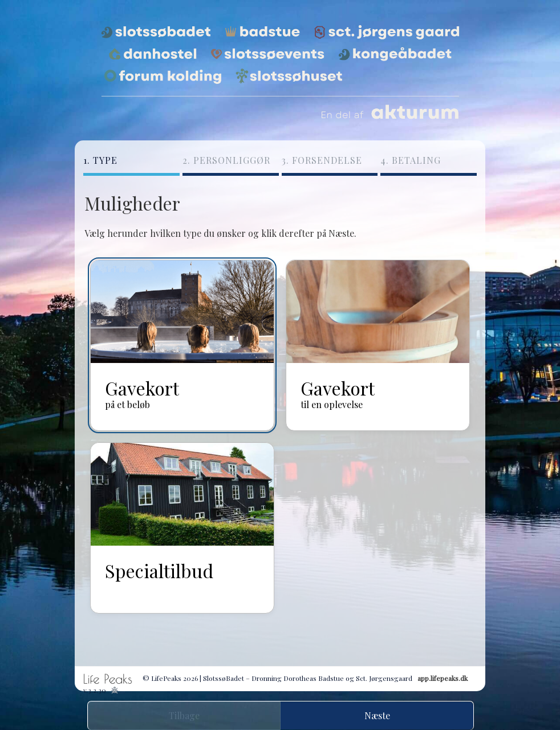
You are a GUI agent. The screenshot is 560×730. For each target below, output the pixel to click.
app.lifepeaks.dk (443, 678)
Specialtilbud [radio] (159, 570)
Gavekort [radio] (142, 393)
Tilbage (184, 715)
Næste (377, 715)
